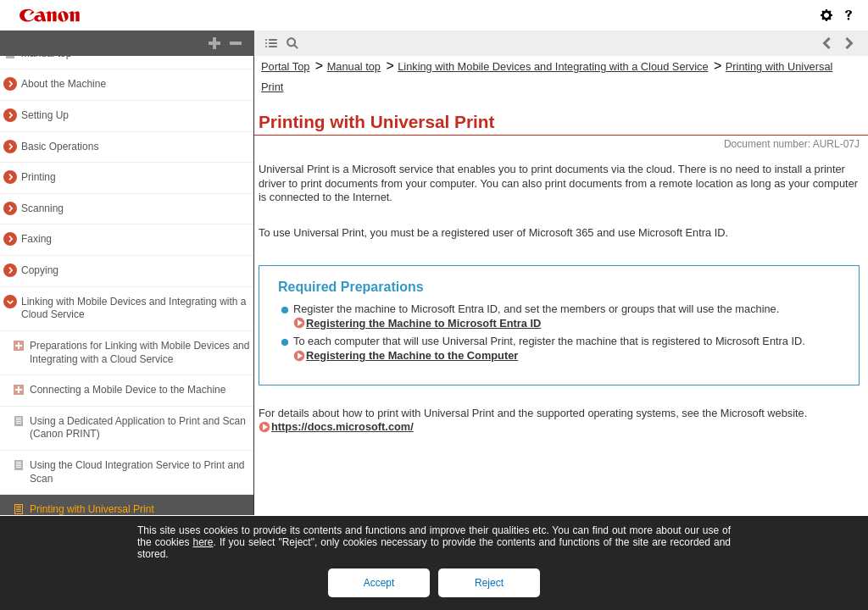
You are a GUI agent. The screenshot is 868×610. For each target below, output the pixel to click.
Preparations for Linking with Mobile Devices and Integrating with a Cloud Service (139, 352)
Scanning (42, 208)
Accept (379, 583)
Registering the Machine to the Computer (412, 355)
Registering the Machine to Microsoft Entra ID (423, 323)
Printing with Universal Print (92, 509)
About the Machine (64, 84)
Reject (489, 583)
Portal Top (285, 67)
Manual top (354, 67)
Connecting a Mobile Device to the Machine (128, 390)
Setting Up (45, 115)
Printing (39, 177)
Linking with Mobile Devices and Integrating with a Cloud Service (553, 67)
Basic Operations (60, 147)
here (203, 542)
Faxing (36, 239)
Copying (40, 270)
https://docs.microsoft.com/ (342, 427)
